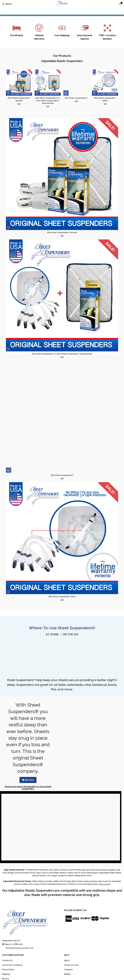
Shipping (6, 974)
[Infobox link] (17, 31)
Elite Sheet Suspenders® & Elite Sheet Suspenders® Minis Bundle (48, 101)
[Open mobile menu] (7, 4)
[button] (9, 93)
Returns (5, 979)
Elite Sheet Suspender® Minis (105, 99)
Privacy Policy (8, 969)
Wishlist (67, 974)
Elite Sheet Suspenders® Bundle (19, 99)
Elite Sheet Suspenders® (76, 98)
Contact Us (7, 960)
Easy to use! (105, 884)
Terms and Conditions (12, 965)
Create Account (71, 965)
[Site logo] (62, 4)
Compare (68, 969)
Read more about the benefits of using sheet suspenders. (28, 788)
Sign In (67, 960)
